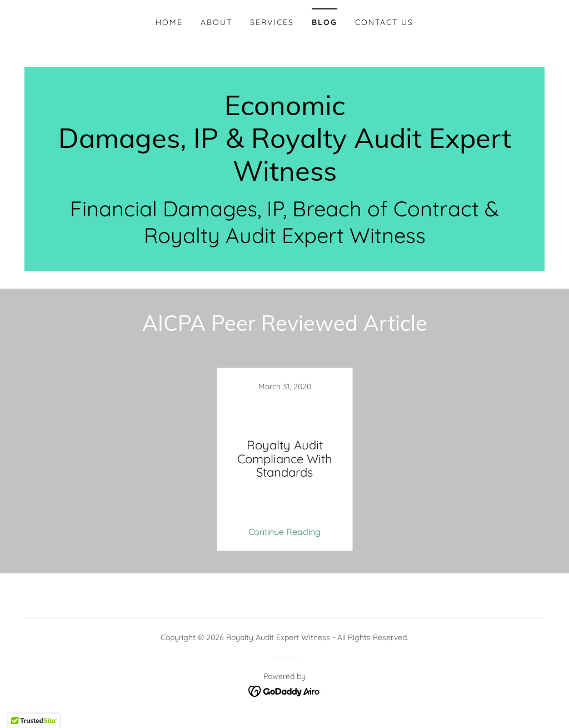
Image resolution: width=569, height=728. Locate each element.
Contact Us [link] (384, 22)
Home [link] (169, 22)
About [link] (216, 22)
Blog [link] (325, 22)
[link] (284, 177)
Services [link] (272, 22)
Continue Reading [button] (284, 532)
